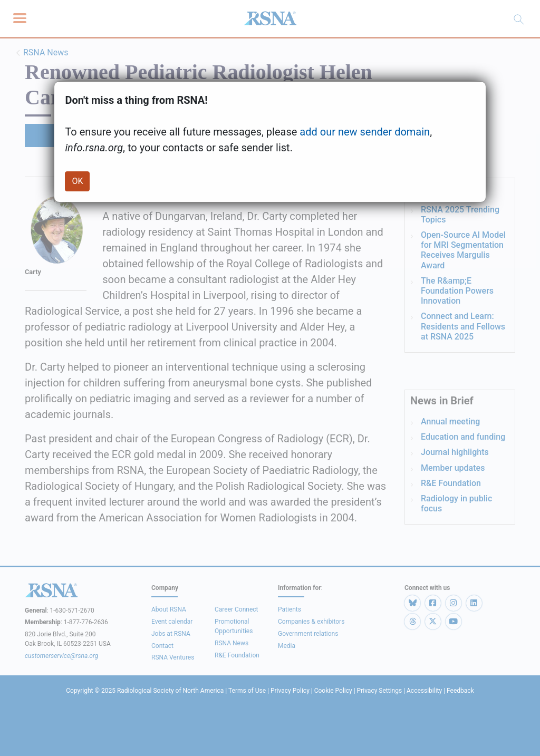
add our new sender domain (365, 132)
